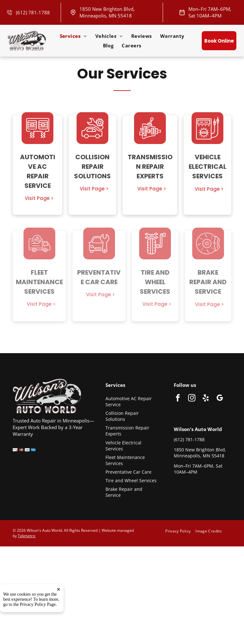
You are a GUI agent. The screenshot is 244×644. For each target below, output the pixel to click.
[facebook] (178, 399)
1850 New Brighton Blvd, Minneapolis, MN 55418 (107, 12)
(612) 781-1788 (33, 12)
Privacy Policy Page (38, 632)
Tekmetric (27, 536)
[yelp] (206, 399)
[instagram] (192, 399)
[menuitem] (73, 36)
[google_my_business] (220, 399)
